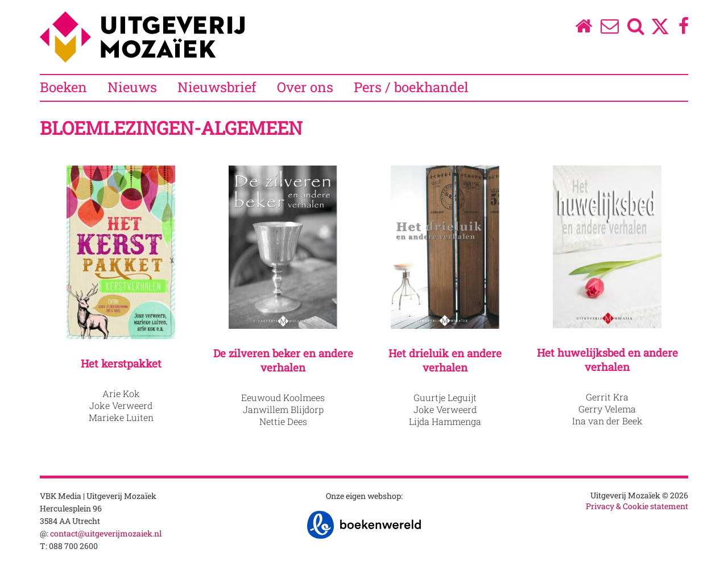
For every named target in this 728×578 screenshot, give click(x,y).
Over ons (305, 87)
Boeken (63, 87)
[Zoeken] (636, 29)
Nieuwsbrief (217, 87)
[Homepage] (583, 29)
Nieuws (132, 87)
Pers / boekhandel (411, 87)
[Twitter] (660, 32)
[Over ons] (610, 29)
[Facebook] (684, 29)
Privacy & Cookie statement (637, 506)
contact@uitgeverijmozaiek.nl (106, 533)
